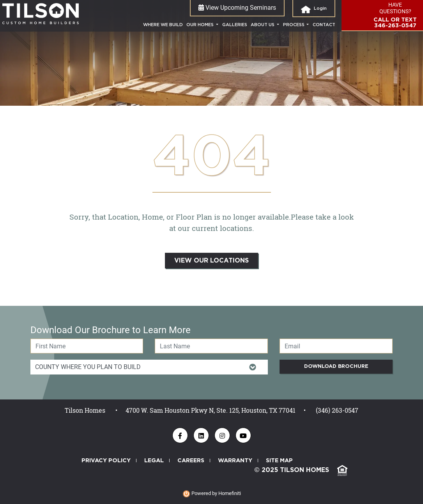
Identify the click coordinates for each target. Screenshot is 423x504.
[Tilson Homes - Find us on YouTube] (243, 435)
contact (324, 25)
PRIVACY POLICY (106, 461)
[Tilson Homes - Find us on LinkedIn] (201, 435)
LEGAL (154, 461)
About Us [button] (263, 25)
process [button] (294, 25)
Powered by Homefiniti (212, 493)
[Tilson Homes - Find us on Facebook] (180, 435)
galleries (235, 25)
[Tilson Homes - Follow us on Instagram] (222, 435)
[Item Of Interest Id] (149, 367)
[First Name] (87, 346)
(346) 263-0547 (337, 410)
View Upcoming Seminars (237, 8)
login (314, 9)
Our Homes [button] (201, 25)
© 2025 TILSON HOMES (301, 470)
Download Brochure (336, 366)
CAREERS (191, 461)
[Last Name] (211, 346)
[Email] (336, 346)
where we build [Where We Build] (164, 24)
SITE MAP (279, 461)
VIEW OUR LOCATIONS (211, 261)
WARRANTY (235, 461)
